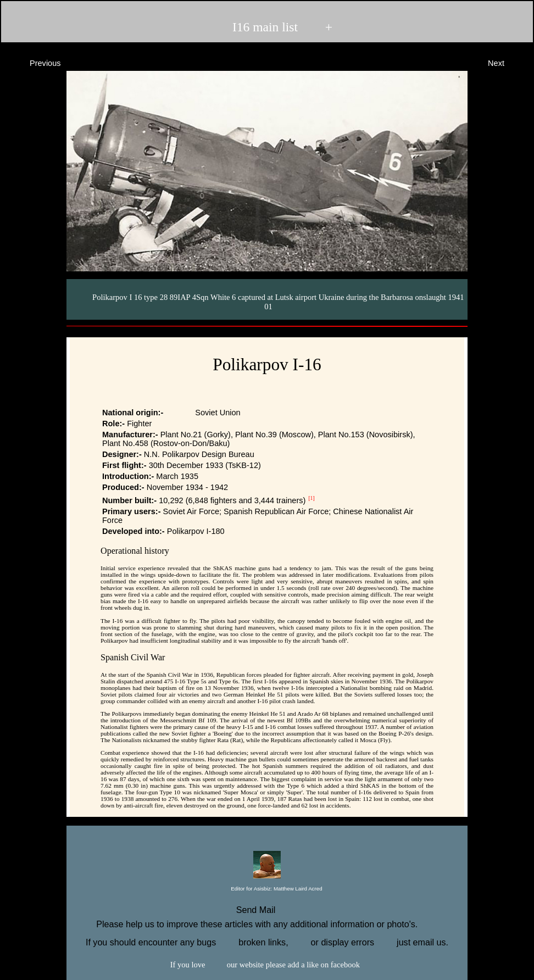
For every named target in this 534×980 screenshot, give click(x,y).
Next (506, 62)
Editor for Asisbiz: (267, 889)
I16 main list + (266, 27)
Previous (35, 62)
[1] (311, 498)
